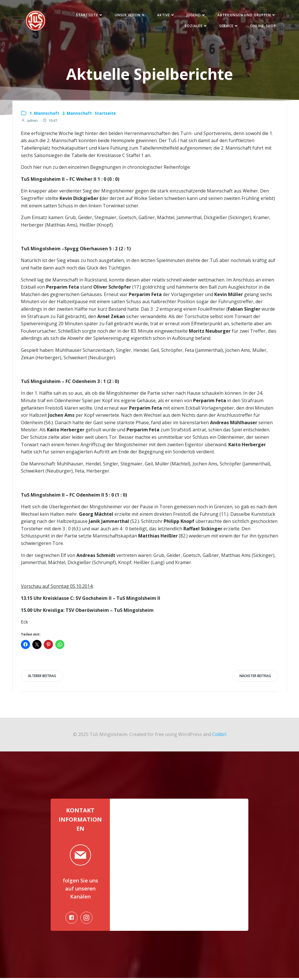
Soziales (195, 26)
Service (228, 26)
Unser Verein (129, 15)
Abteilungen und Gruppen (246, 15)
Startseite (89, 15)
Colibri (219, 735)
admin (30, 121)
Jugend (195, 15)
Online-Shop (262, 26)
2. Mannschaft (77, 114)
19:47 (50, 121)
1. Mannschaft (45, 114)
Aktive (165, 15)
